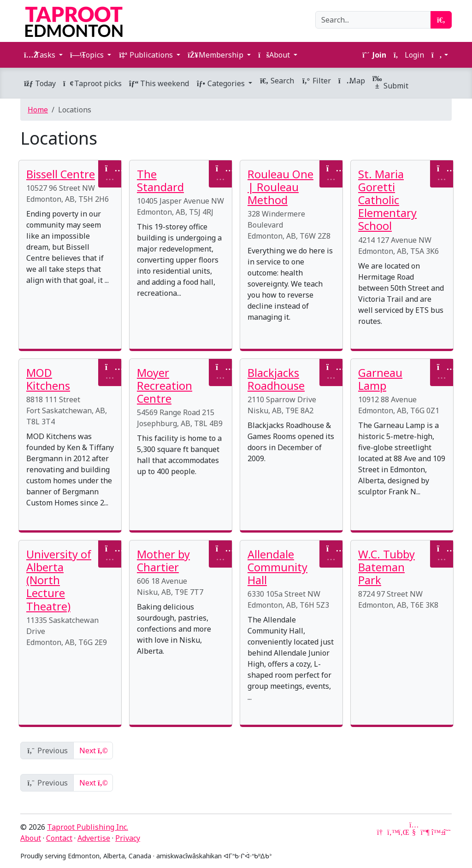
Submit (390, 83)
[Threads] (447, 832)
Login (409, 55)
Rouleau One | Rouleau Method (280, 187)
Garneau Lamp (380, 379)
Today (40, 83)
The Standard (160, 181)
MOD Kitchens (48, 379)
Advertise (94, 838)
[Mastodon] (425, 832)
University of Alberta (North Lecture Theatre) (59, 580)
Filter (316, 81)
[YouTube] (414, 832)
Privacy (128, 838)
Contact (59, 838)
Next (93, 751)
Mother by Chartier (163, 561)
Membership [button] (216, 55)
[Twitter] (392, 832)
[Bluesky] (436, 832)
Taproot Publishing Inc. (88, 827)
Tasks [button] (41, 55)
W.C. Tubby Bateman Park (386, 567)
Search (277, 81)
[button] (440, 55)
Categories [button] (221, 83)
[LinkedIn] (403, 832)
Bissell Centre (61, 174)
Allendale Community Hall (277, 567)
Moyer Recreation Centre (165, 386)
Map (352, 81)
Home (38, 110)
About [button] (275, 55)
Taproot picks (92, 83)
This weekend (159, 83)
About (31, 838)
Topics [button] (88, 55)
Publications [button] (147, 55)
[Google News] (381, 832)
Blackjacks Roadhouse (276, 379)
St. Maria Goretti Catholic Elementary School (387, 200)
